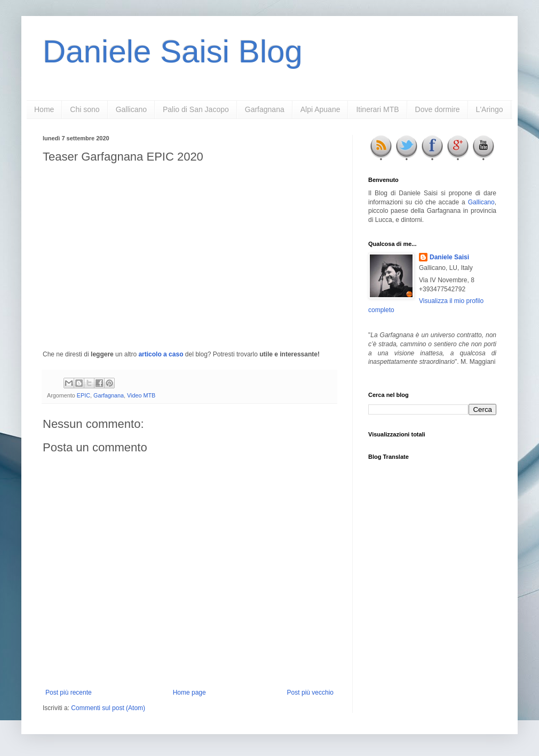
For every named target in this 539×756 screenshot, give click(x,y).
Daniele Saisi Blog (173, 51)
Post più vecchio (310, 693)
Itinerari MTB (377, 109)
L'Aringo (490, 109)
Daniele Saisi (449, 257)
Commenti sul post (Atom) (108, 708)
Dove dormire (438, 109)
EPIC (84, 395)
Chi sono (85, 109)
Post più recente (69, 693)
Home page (189, 693)
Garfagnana (265, 109)
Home (44, 109)
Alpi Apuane (320, 109)
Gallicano (131, 109)
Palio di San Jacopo (196, 109)
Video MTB (141, 395)
